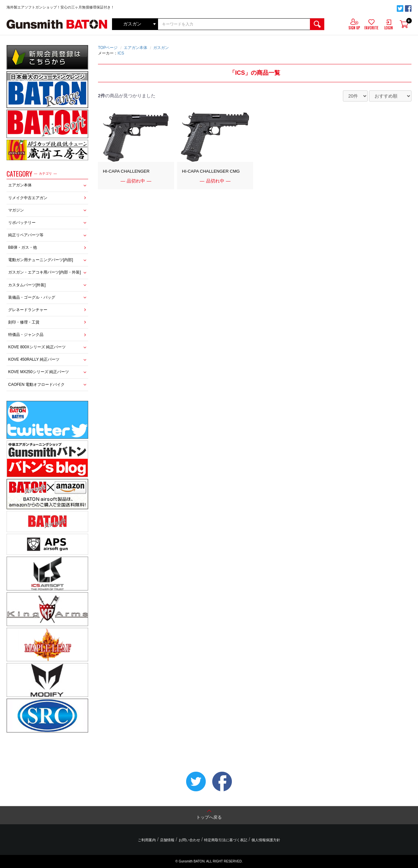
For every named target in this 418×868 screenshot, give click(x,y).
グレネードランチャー (28, 310)
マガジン (16, 210)
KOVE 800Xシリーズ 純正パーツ (37, 347)
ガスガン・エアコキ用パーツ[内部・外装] (45, 272)
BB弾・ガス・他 (23, 247)
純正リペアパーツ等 (26, 235)
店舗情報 (167, 840)
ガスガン (161, 48)
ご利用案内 (147, 840)
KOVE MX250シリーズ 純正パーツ (39, 372)
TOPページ (108, 48)
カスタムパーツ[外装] (27, 285)
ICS (121, 53)
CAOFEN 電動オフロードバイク (36, 385)
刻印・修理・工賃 (24, 322)
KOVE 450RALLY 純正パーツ (34, 359)
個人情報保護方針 (265, 840)
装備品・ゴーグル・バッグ (32, 297)
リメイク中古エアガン (28, 198)
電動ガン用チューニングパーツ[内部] (41, 260)
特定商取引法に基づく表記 (226, 840)
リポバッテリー (22, 223)
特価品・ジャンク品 (26, 335)
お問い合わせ (189, 840)
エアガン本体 (20, 185)
